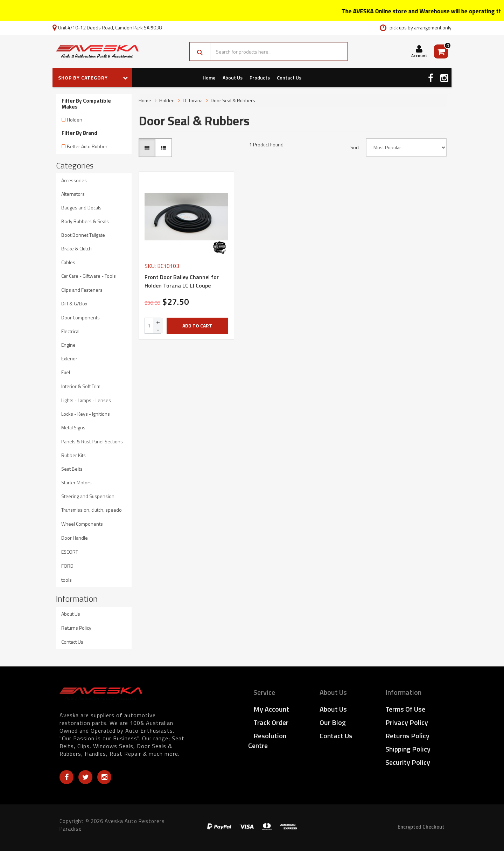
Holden (75, 120)
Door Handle (75, 538)
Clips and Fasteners (82, 290)
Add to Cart (197, 326)
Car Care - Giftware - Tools (89, 276)
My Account (271, 709)
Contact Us (289, 78)
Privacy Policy (407, 722)
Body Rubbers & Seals (85, 221)
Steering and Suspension (88, 496)
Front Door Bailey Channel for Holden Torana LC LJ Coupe (182, 281)
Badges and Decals (81, 207)
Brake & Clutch (76, 248)
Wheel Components (82, 524)
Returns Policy (76, 628)
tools (66, 580)
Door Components (80, 317)
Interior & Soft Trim (81, 386)
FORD (67, 566)
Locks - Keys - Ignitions (86, 414)
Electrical (70, 331)
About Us (233, 78)
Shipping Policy (408, 749)
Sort (355, 147)
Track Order (271, 722)
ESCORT (70, 552)
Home (209, 78)
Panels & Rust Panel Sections (92, 441)
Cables (68, 262)
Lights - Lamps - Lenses (86, 400)
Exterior (69, 358)
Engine (68, 345)
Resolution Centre (267, 741)
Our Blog (333, 722)
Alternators (73, 194)
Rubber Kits (73, 455)
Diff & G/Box (74, 303)
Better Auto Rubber (87, 146)
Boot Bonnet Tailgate (83, 235)
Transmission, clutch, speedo (92, 510)
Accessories (74, 180)
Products (260, 78)
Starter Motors (76, 482)
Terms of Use (405, 709)
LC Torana (193, 100)
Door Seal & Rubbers (233, 100)
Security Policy (408, 762)
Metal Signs (73, 427)
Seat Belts (72, 469)
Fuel (66, 372)
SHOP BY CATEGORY (93, 78)
